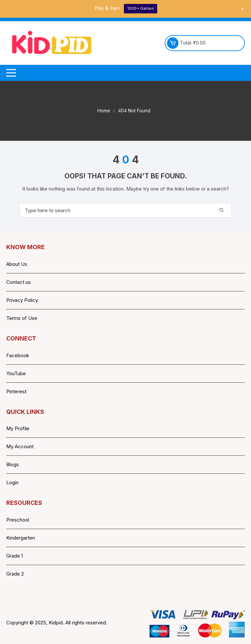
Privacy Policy (22, 300)
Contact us (18, 282)
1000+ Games (141, 8)
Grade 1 (15, 556)
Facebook (18, 355)
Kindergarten (21, 538)
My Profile (18, 428)
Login (12, 482)
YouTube (16, 373)
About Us (17, 264)
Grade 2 (15, 574)
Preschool (18, 520)
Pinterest (16, 391)
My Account (20, 446)
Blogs (13, 464)
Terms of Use (22, 318)
